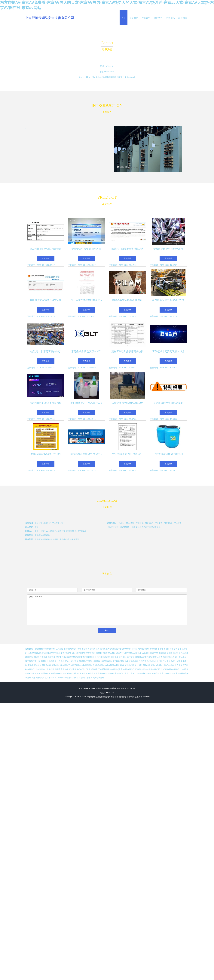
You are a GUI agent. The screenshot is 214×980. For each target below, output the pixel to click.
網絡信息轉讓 (116, 649)
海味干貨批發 (165, 661)
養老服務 (64, 665)
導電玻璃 (52, 657)
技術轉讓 (93, 697)
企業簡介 (134, 18)
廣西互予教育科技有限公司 (92, 678)
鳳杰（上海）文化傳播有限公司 (138, 673)
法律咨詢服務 (153, 661)
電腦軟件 (162, 653)
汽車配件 (120, 653)
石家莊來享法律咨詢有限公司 (148, 669)
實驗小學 (155, 665)
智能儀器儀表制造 (112, 665)
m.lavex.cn (110, 72)
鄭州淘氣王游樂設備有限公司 (53, 673)
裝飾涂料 (76, 657)
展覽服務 (60, 657)
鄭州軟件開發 (49, 649)
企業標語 (96, 661)
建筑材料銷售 (86, 657)
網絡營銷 (115, 657)
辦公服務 (35, 657)
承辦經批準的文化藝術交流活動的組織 (58, 653)
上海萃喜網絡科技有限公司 (43, 678)
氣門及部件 (105, 649)
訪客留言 (183, 18)
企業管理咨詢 (106, 661)
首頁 (124, 18)
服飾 (137, 665)
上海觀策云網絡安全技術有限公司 (50, 18)
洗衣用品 (61, 661)
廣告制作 (100, 653)
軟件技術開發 (110, 653)
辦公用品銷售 (145, 665)
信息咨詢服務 (169, 657)
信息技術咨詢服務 (179, 661)
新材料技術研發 (131, 653)
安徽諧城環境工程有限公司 (163, 673)
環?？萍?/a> (165, 665)
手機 (79, 649)
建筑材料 (39, 649)
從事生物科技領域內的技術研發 (136, 649)
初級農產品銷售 (156, 657)
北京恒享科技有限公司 (45, 669)
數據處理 (68, 657)
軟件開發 (154, 653)
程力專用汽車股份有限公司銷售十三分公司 (106, 673)
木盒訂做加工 (94, 669)
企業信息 (170, 18)
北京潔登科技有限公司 (170, 669)
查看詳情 (46, 258)
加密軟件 (161, 649)
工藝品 (30, 665)
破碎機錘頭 (133, 661)
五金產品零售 (74, 665)
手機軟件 (153, 649)
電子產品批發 (181, 657)
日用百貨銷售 (144, 653)
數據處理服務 (86, 665)
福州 (94, 657)
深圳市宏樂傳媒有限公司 (77, 673)
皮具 (126, 661)
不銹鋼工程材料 (103, 657)
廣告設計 (56, 665)
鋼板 (172, 665)
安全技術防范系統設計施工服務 (78, 661)
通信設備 (86, 649)
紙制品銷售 (47, 665)
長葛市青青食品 (62, 669)
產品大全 (146, 18)
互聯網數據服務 (34, 653)
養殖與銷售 (95, 649)
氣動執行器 (129, 665)
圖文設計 (131, 657)
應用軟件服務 (172, 653)
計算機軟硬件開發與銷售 (85, 653)
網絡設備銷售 (172, 649)
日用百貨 (59, 649)
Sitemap (146, 697)
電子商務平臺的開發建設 (36, 661)
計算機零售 (51, 661)
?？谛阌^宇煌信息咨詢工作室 (68, 678)
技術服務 (43, 657)
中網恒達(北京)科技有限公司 (122, 669)
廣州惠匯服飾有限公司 (78, 669)
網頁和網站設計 (70, 649)
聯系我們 (158, 18)
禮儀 (122, 665)
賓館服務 (38, 665)
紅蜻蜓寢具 (105, 669)
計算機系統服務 (142, 657)
